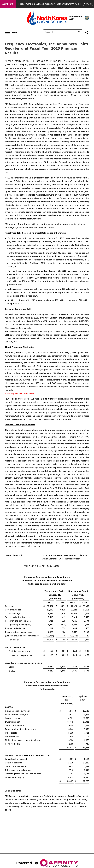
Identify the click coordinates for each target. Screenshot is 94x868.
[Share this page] (87, 32)
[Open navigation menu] (11, 32)
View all (88, 4)
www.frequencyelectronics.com (20, 393)
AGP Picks (8, 4)
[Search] (60, 32)
